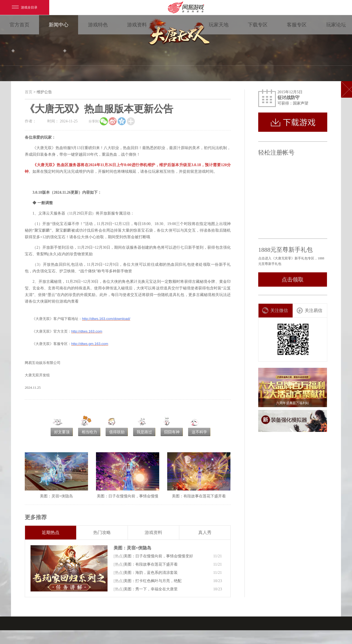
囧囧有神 (172, 432)
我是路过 (144, 432)
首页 (29, 92)
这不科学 (199, 432)
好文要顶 (62, 432)
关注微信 (275, 310)
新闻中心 (59, 25)
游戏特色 (98, 25)
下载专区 (258, 25)
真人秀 (205, 532)
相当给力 (89, 432)
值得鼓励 (117, 432)
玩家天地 (219, 25)
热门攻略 (102, 532)
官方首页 (20, 25)
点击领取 (293, 279)
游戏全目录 (25, 7)
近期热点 (51, 532)
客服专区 (297, 25)
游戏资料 (137, 25)
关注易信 (309, 310)
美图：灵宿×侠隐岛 (132, 548)
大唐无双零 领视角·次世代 (178, 33)
